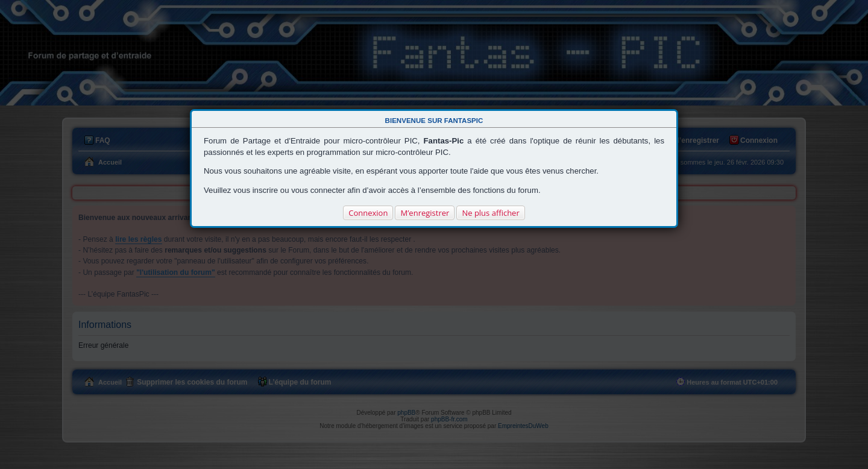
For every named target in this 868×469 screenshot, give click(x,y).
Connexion (368, 213)
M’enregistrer (425, 213)
